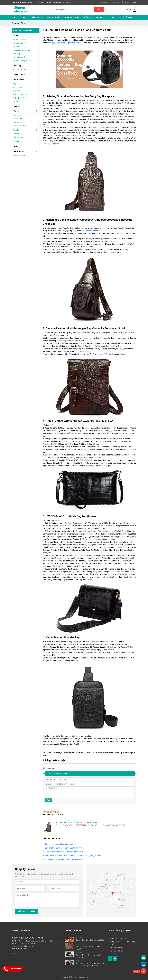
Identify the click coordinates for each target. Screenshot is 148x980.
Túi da (100, 17)
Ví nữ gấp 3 (17, 54)
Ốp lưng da (17, 87)
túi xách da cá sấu (91, 231)
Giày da (17, 106)
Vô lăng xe (17, 101)
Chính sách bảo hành (117, 948)
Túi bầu (16, 141)
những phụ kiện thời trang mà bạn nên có (64, 43)
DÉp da (16, 84)
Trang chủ (15, 23)
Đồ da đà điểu (126, 17)
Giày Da (88, 17)
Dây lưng (37, 17)
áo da (16, 146)
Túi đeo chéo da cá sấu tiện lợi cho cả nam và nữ (77, 30)
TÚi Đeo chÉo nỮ (19, 155)
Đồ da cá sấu (72, 17)
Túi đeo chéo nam (20, 126)
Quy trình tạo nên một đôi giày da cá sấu (90, 940)
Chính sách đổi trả (116, 951)
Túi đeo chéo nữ (19, 122)
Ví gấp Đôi (17, 47)
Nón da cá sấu (54, 17)
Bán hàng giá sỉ (115, 2)
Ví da (24, 17)
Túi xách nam (18, 137)
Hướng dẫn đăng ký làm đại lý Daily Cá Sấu (122, 943)
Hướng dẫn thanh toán (118, 938)
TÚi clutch (17, 115)
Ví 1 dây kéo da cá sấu (22, 50)
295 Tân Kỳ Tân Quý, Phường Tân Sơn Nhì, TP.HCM (54, 2)
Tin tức (127, 2)
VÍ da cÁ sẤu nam (20, 40)
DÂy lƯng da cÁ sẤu (21, 70)
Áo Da (111, 17)
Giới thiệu (103, 2)
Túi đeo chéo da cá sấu (53, 100)
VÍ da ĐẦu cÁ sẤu (20, 57)
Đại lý (135, 2)
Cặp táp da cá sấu (20, 98)
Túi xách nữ (18, 134)
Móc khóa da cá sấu (21, 94)
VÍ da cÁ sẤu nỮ (19, 43)
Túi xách (26, 130)
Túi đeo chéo (26, 119)
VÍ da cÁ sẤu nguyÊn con (22, 61)
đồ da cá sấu (26, 80)
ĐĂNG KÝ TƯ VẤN (27, 911)
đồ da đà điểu (26, 151)
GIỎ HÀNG (131, 10)
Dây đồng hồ (18, 91)
